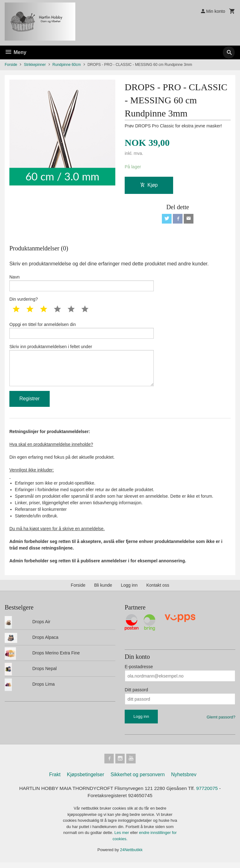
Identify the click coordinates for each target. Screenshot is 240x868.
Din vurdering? (24, 301)
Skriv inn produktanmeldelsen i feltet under (82, 369)
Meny (15, 52)
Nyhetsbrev (184, 780)
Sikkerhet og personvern (138, 780)
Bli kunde (103, 590)
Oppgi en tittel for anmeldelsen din (82, 332)
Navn (82, 284)
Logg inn (129, 590)
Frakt (55, 780)
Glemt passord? (221, 722)
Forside (11, 65)
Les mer (122, 838)
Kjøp (149, 185)
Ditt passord (136, 695)
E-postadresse (139, 672)
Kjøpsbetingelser (85, 780)
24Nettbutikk (131, 856)
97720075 (210, 794)
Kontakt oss (158, 590)
